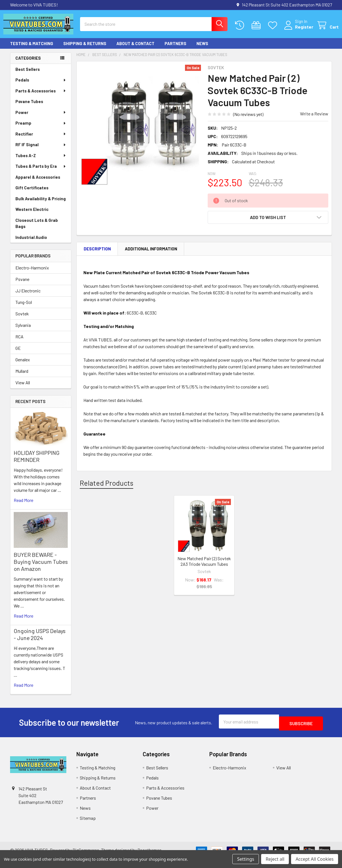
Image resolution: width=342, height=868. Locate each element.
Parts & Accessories (41, 96)
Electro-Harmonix (32, 273)
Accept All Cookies (315, 859)
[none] (140, 130)
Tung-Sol (24, 307)
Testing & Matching (32, 48)
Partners (175, 48)
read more (24, 505)
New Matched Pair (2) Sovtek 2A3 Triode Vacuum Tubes (204, 566)
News (202, 48)
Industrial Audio (31, 242)
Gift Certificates (32, 193)
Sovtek (22, 319)
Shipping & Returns (85, 48)
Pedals (41, 85)
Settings (246, 859)
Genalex (23, 365)
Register (297, 30)
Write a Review (314, 119)
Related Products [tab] (106, 488)
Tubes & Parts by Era (41, 171)
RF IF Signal (41, 150)
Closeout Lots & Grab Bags (37, 228)
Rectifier (41, 139)
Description (97, 254)
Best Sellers (28, 74)
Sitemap (88, 821)
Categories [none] (28, 63)
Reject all (275, 859)
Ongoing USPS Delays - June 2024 (40, 639)
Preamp (41, 128)
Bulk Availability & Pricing (41, 204)
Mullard (22, 376)
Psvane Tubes (29, 106)
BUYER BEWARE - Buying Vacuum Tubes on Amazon (41, 567)
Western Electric (32, 214)
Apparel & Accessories (38, 182)
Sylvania (23, 330)
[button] (268, 222)
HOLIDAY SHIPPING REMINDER (37, 461)
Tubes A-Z (41, 160)
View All (23, 388)
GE (18, 353)
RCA (19, 342)
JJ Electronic (28, 296)
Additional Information (151, 254)
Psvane (22, 284)
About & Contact (135, 48)
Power (41, 117)
